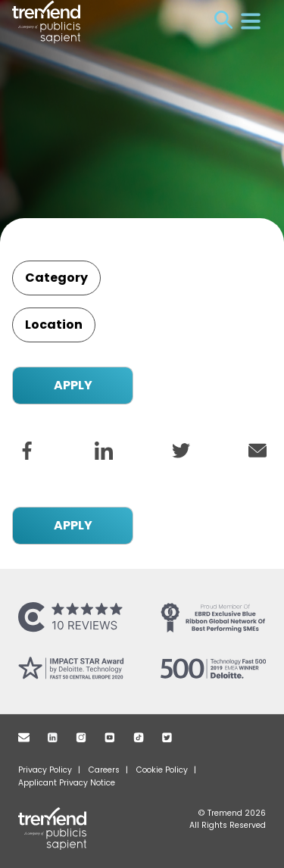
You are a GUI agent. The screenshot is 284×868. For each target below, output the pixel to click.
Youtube (110, 737)
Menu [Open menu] (251, 21)
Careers (104, 770)
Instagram (81, 737)
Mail (24, 737)
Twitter (167, 737)
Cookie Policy (162, 770)
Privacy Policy (45, 770)
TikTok (139, 737)
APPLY (73, 385)
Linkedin (53, 737)
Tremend (62, 829)
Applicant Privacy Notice (67, 783)
